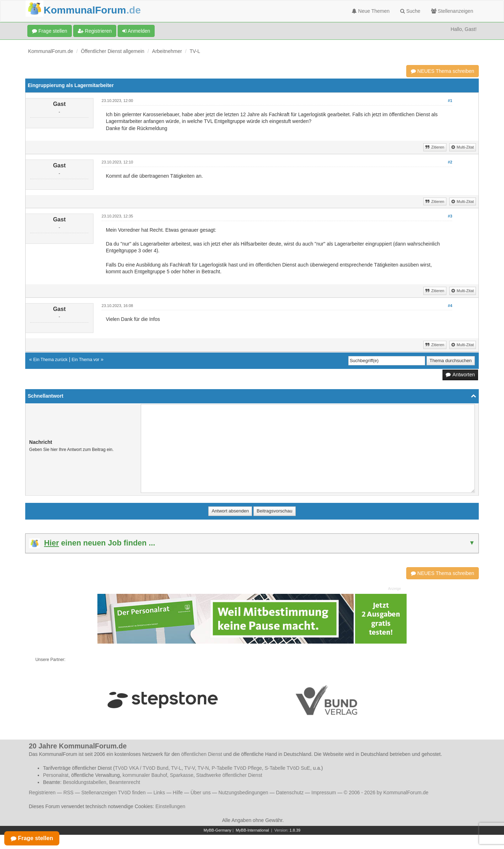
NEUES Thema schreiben (443, 71)
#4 (450, 306)
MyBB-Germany (218, 830)
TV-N (203, 768)
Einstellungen (170, 806)
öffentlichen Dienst (202, 754)
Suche (410, 11)
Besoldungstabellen (85, 782)
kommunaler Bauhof (145, 775)
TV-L (195, 51)
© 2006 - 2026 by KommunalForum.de (386, 792)
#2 (450, 162)
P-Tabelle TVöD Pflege (237, 768)
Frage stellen (50, 31)
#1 (450, 101)
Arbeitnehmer (167, 51)
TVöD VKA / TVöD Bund (142, 768)
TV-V (189, 768)
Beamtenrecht (125, 782)
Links (159, 792)
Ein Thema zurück (51, 360)
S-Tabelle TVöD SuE (288, 768)
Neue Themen (371, 11)
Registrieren (95, 31)
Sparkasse (182, 775)
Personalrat (56, 775)
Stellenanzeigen (452, 11)
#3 (450, 216)
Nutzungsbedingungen (243, 792)
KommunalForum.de (51, 51)
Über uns (201, 792)
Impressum (324, 792)
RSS (68, 792)
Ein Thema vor (86, 360)
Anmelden (136, 31)
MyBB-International (252, 830)
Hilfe (178, 792)
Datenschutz (290, 792)
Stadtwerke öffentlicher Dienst (229, 775)
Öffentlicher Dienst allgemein (112, 51)
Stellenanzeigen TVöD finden (114, 792)
